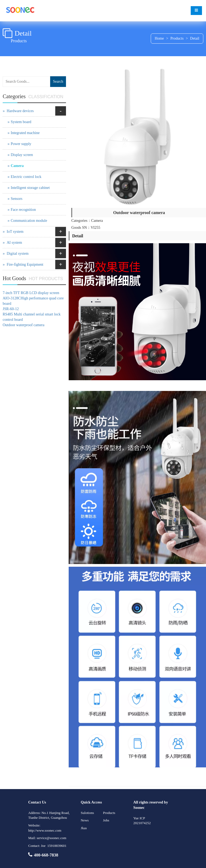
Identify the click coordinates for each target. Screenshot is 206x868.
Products (177, 38)
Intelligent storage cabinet (30, 188)
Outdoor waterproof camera (23, 325)
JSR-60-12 (11, 309)
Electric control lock (26, 177)
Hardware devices (20, 111)
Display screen (22, 155)
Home (159, 38)
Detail (195, 38)
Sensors (17, 199)
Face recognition (23, 210)
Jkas (84, 828)
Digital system (18, 254)
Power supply (21, 144)
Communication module (29, 221)
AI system (14, 243)
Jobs (106, 820)
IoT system (15, 232)
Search (58, 81)
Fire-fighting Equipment (25, 264)
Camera (17, 166)
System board (21, 122)
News (85, 820)
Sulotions (87, 813)
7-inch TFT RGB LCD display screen (31, 293)
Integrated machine (25, 133)
